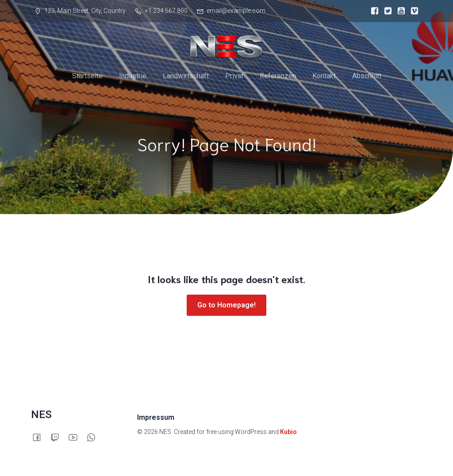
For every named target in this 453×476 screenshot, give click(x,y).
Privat (234, 76)
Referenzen (278, 76)
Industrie (133, 76)
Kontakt (324, 76)
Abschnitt (367, 76)
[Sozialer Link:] (372, 11)
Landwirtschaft (186, 76)
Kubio (288, 432)
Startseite (87, 76)
